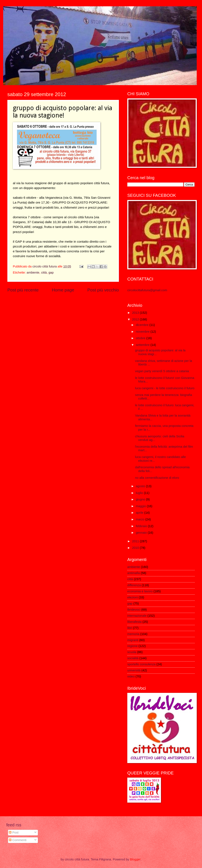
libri (130, 628)
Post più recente (23, 290)
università (134, 670)
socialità (133, 658)
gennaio (142, 533)
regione (132, 646)
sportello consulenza (141, 664)
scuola (132, 652)
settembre (143, 345)
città (44, 273)
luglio (140, 493)
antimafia (134, 573)
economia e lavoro (140, 591)
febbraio (142, 526)
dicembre (143, 325)
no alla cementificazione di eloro (157, 478)
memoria (133, 634)
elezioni (133, 597)
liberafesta (134, 622)
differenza (134, 585)
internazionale (137, 616)
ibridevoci (134, 610)
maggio (141, 506)
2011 (136, 541)
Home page (63, 290)
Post (14, 832)
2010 (136, 548)
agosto (141, 486)
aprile (140, 513)
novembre (143, 332)
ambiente (33, 273)
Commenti (18, 840)
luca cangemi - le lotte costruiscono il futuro (165, 388)
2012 (136, 319)
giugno (141, 499)
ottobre (141, 338)
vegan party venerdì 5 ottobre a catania (162, 371)
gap (51, 273)
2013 (136, 313)
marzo (140, 519)
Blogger (135, 859)
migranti (133, 640)
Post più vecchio (103, 290)
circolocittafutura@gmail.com (147, 290)
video (131, 676)
